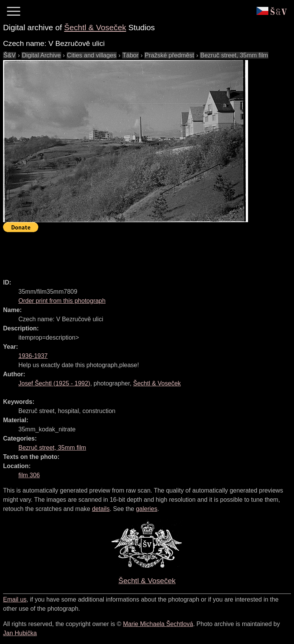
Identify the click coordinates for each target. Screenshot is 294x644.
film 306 (29, 475)
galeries (147, 509)
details (101, 509)
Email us (15, 599)
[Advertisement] (142, 252)
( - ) (54, 383)
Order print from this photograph (62, 301)
